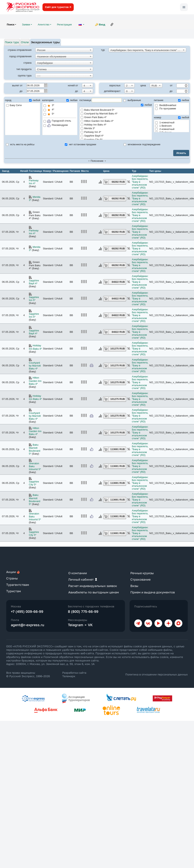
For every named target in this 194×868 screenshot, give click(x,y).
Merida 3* (116, 128)
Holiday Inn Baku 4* (116, 125)
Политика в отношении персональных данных (157, 674)
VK (90, 625)
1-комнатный (165, 122)
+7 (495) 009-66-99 (27, 611)
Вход (102, 25)
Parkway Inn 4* (116, 132)
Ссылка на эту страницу (112, 24)
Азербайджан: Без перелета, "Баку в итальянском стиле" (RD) (140, 182)
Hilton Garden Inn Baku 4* (116, 121)
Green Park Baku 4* (116, 117)
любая (72, 100)
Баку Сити (14, 105)
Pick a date (45, 85)
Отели (25, 42)
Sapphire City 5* (34, 483)
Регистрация (64, 25)
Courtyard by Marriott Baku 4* (116, 114)
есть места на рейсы (20, 144)
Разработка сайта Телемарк (74, 674)
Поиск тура (12, 42)
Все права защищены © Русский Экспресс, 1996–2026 (28, 674)
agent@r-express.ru (28, 625)
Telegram (76, 625)
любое (184, 100)
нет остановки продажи (81, 144)
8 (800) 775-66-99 (83, 611)
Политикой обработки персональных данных (74, 657)
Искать (181, 153)
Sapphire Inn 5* (34, 299)
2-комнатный (165, 129)
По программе (166, 108)
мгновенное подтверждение (142, 144)
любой (35, 100)
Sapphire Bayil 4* (116, 136)
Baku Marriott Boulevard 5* (116, 110)
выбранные (132, 100)
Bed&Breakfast (166, 105)
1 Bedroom (163, 126)
